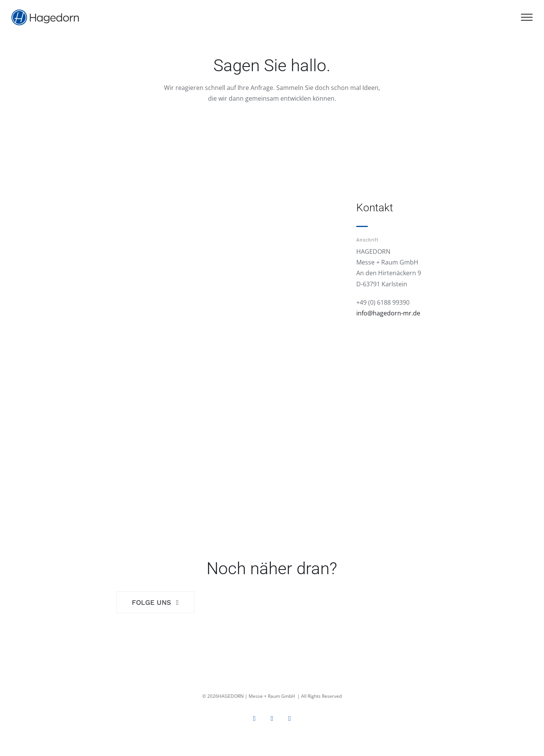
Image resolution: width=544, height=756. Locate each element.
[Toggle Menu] (527, 17)
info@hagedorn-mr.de (388, 313)
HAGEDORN (231, 696)
